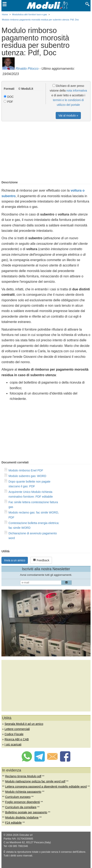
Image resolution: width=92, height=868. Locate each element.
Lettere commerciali (17, 729)
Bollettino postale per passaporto (26, 812)
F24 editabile (13, 823)
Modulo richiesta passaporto (23, 792)
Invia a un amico (15, 560)
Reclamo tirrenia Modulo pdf (23, 776)
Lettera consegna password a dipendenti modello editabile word (46, 787)
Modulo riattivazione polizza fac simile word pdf (35, 781)
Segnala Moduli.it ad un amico (24, 724)
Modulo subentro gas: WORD (27, 476)
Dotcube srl (26, 835)
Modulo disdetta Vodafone (22, 817)
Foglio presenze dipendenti (22, 802)
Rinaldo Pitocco (27, 69)
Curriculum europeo (18, 797)
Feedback (41, 560)
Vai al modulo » (68, 115)
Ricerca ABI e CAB (17, 739)
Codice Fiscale (14, 734)
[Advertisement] (46, 151)
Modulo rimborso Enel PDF (26, 470)
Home (5, 14)
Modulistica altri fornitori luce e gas (30, 14)
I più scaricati (13, 744)
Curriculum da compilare (21, 807)
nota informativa (77, 91)
